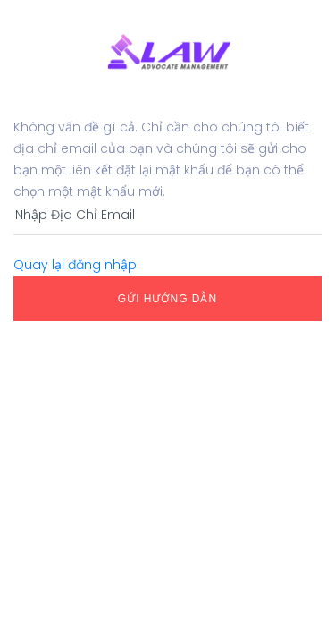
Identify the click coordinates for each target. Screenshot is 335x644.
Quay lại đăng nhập (75, 265)
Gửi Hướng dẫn (167, 299)
